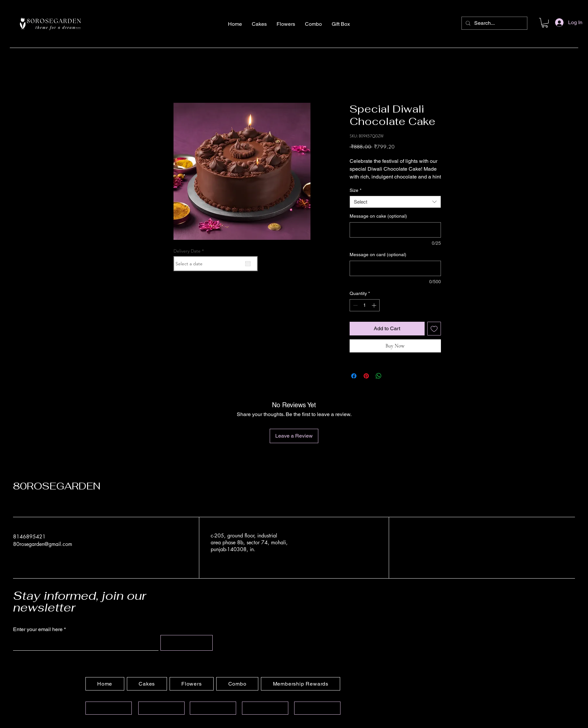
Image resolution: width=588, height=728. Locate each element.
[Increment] (375, 305)
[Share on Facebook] (354, 376)
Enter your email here (38, 629)
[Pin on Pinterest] (366, 376)
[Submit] (187, 643)
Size (355, 190)
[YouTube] (438, 544)
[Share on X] (391, 376)
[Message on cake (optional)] (395, 230)
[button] (545, 23)
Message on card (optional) (378, 255)
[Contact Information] (161, 708)
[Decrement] (355, 305)
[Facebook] (422, 544)
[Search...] (494, 23)
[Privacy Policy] (265, 708)
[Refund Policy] (317, 708)
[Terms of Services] (213, 708)
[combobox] (395, 202)
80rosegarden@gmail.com (43, 544)
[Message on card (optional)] (395, 268)
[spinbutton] (365, 305)
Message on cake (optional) (378, 216)
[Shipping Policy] (109, 708)
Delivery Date (190, 251)
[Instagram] (407, 544)
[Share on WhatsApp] (379, 376)
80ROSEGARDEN (57, 486)
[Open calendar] (248, 264)
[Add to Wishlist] (434, 329)
